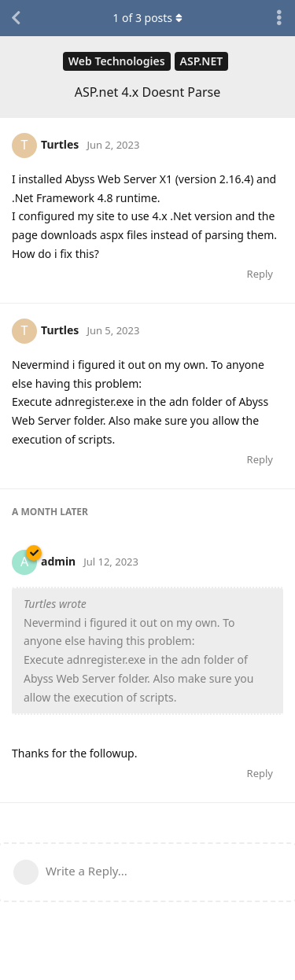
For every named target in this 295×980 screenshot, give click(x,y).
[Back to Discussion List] (16, 18)
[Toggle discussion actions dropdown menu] (279, 18)
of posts (147, 18)
